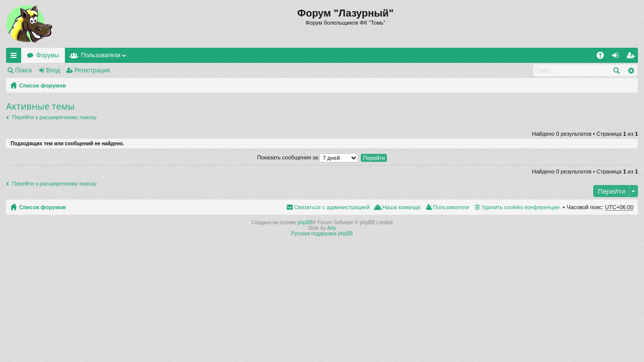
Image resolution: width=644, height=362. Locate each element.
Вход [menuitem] (618, 57)
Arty (332, 228)
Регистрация (92, 70)
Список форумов (43, 85)
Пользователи (101, 55)
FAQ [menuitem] (603, 57)
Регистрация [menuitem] (632, 57)
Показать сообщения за (308, 157)
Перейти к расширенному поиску (54, 117)
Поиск (23, 70)
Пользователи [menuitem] (451, 207)
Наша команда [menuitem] (401, 207)
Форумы (48, 55)
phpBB (305, 222)
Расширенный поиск (631, 70)
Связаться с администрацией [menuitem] (332, 207)
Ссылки (16, 57)
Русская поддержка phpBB (322, 234)
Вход (53, 70)
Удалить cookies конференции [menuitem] (520, 207)
